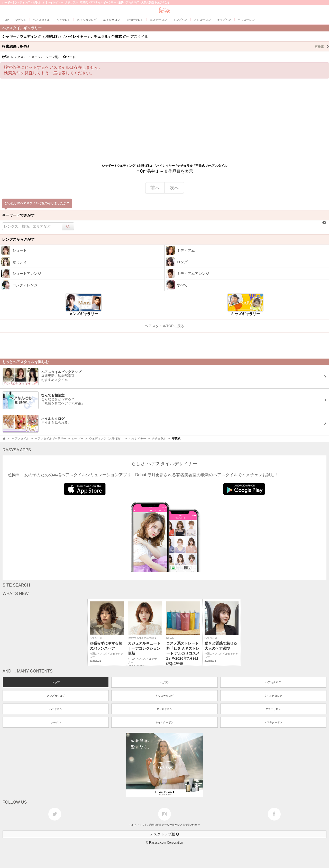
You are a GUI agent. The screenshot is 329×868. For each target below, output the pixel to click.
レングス (18, 57)
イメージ (35, 57)
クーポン (56, 722)
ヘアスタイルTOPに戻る (165, 326)
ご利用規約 (153, 825)
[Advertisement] (164, 125)
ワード (70, 57)
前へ (155, 188)
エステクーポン (273, 722)
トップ (56, 682)
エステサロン (273, 709)
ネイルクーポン (164, 722)
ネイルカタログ (273, 696)
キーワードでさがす (18, 215)
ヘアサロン (56, 709)
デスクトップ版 (164, 834)
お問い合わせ (192, 825)
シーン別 (53, 57)
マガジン (164, 682)
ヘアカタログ (273, 682)
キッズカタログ (164, 696)
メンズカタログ (56, 696)
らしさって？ (137, 825)
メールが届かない (172, 825)
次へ (174, 188)
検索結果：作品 (166, 46)
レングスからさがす (18, 239)
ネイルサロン (164, 709)
